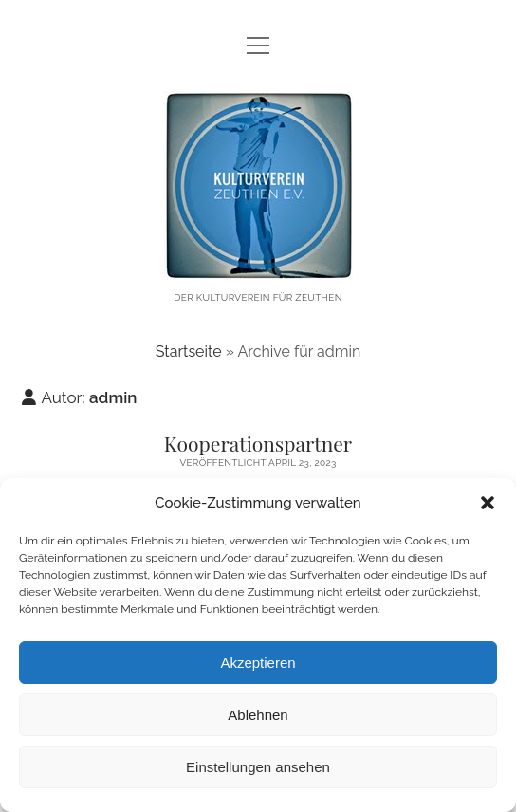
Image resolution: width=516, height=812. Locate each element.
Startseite (189, 351)
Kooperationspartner (258, 443)
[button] (488, 503)
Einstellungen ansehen (258, 767)
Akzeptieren (258, 663)
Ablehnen (258, 715)
